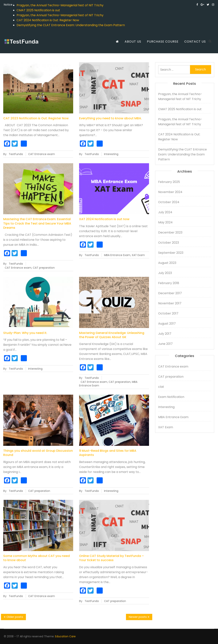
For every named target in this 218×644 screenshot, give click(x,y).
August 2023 (167, 263)
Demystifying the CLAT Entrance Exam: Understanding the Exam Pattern (71, 25)
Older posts (15, 617)
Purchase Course (163, 42)
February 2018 (169, 283)
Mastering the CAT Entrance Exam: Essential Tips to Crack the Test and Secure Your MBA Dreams (37, 223)
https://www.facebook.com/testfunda (197, 5)
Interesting (111, 154)
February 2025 (169, 182)
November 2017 (170, 303)
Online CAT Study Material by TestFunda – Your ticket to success (111, 558)
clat (161, 387)
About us (133, 42)
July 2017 (165, 334)
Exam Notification (171, 397)
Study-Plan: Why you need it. (25, 333)
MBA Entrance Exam (117, 255)
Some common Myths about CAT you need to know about (36, 558)
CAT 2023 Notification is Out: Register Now (36, 118)
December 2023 (170, 232)
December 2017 (170, 293)
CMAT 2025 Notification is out (38, 10)
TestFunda (16, 154)
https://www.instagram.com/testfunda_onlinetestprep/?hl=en (213, 5)
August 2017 (167, 324)
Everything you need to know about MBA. (110, 118)
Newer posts (138, 617)
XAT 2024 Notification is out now (104, 219)
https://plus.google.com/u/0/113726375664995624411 (202, 5)
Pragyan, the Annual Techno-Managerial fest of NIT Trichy (60, 5)
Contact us (195, 42)
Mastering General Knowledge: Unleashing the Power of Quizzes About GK (112, 335)
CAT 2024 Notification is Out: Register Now (48, 20)
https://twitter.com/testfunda (208, 5)
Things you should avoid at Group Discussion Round (38, 453)
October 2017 (168, 313)
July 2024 (165, 212)
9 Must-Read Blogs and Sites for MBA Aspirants (108, 453)
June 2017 (165, 344)
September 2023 (171, 253)
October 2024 (169, 202)
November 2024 (170, 192)
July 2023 (165, 273)
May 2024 (165, 222)
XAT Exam (138, 255)
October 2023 (169, 243)
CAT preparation (44, 268)
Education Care (65, 636)
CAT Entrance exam (42, 154)
